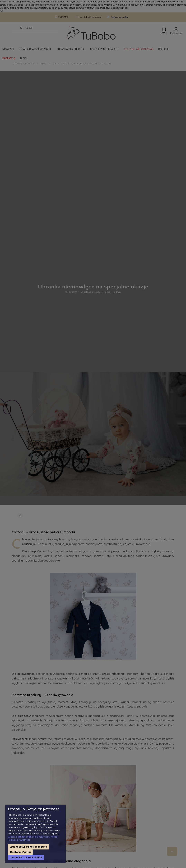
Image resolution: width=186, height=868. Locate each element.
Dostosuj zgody (20, 852)
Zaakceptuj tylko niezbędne (29, 847)
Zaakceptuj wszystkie (26, 857)
